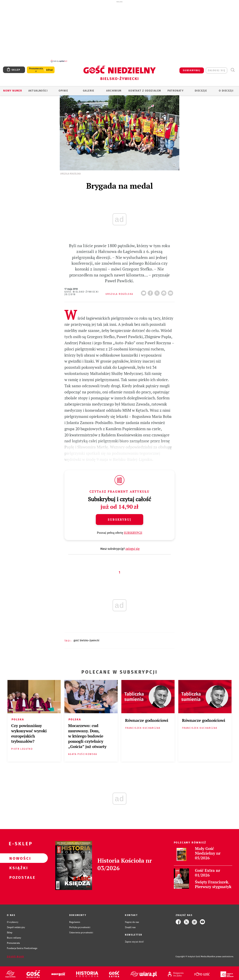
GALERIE (89, 89)
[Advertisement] (119, 31)
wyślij (171, 290)
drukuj (164, 290)
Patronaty (176, 89)
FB (151, 290)
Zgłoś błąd (15, 955)
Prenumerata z (36, 68)
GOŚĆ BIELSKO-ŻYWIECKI (86, 638)
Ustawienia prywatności (81, 930)
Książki (18, 866)
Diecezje (201, 89)
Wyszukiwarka (233, 68)
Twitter (158, 290)
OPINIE (63, 89)
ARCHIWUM (114, 89)
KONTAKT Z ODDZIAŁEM (145, 89)
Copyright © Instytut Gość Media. (191, 955)
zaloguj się (217, 68)
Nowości (18, 856)
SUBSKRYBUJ (192, 68)
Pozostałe (18, 875)
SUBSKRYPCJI (133, 531)
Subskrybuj (119, 517)
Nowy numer (13, 89)
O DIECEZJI (226, 89)
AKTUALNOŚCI (38, 89)
